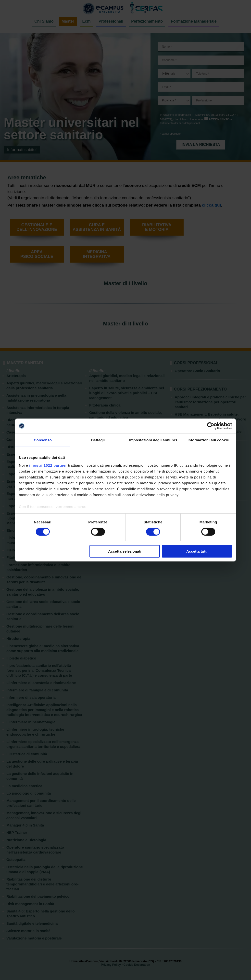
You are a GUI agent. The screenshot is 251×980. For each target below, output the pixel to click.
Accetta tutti (197, 551)
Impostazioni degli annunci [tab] (153, 440)
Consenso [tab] (43, 440)
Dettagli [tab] (98, 440)
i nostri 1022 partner (48, 465)
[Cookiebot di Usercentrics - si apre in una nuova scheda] (211, 426)
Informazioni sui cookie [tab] (208, 440)
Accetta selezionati (125, 551)
